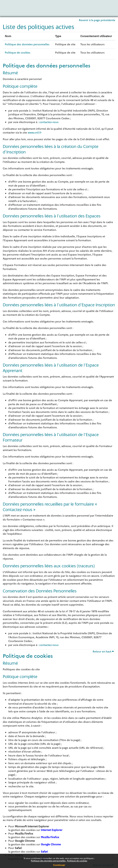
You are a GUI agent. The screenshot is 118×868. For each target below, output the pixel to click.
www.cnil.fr (35, 132)
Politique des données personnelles (48, 861)
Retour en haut (103, 651)
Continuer (59, 865)
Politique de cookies (77, 861)
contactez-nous (49, 122)
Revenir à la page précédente (97, 20)
